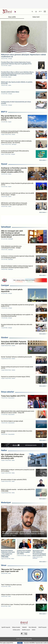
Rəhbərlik (24, 627)
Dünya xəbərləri (8, 392)
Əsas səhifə (12, 17)
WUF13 (4, 112)
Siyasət (4, 164)
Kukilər (34, 630)
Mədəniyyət (6, 503)
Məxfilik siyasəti (26, 630)
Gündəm (5, 337)
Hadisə (4, 450)
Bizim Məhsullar (33, 627)
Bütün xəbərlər (43, 160)
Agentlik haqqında (6, 627)
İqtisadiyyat (6, 227)
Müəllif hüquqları (43, 627)
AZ (40, 11)
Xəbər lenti (36, 17)
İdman (4, 565)
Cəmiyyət (5, 285)
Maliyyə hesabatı (16, 627)
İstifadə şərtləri (16, 630)
